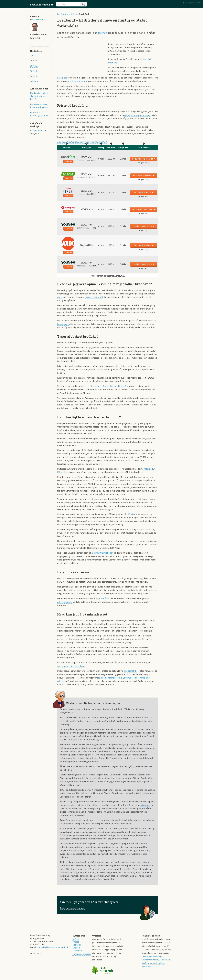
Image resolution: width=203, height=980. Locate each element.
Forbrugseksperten (82, 954)
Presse (76, 942)
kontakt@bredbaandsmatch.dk (53, 947)
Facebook (77, 951)
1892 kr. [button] (111, 159)
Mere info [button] (69, 162)
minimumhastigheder (102, 553)
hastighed (62, 78)
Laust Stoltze (37, 20)
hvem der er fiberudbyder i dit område (110, 386)
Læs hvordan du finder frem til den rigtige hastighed (82, 142)
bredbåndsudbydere (77, 81)
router (60, 297)
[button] (68, 157)
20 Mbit (34, 66)
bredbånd (104, 598)
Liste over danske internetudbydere (39, 106)
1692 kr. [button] (111, 192)
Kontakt (77, 945)
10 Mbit (34, 60)
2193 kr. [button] (111, 176)
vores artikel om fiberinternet (72, 666)
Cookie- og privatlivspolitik (193, 3)
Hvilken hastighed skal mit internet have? (39, 96)
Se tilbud (143, 159)
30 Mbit (34, 71)
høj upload (145, 805)
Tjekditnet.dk (130, 671)
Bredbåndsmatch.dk (42, 5)
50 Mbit (34, 76)
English (76, 948)
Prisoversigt (36, 131)
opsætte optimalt (94, 297)
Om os (76, 939)
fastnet (102, 33)
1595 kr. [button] (111, 245)
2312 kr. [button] (111, 226)
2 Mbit (33, 55)
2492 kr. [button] (111, 264)
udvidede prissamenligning (137, 115)
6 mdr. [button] (101, 159)
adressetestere (65, 602)
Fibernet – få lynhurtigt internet (40, 114)
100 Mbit (34, 81)
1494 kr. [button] (111, 209)
